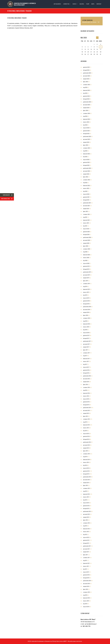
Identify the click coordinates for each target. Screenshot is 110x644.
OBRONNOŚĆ (8, 195)
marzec (86, 122)
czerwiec (86, 85)
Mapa (93, 4)
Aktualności (57, 4)
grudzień (86, 67)
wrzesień (86, 76)
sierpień (86, 79)
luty (85, 93)
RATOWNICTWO (8, 199)
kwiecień (86, 90)
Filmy (88, 4)
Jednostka (66, 4)
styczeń (86, 128)
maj (85, 87)
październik (87, 73)
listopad (86, 70)
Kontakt (99, 4)
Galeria (82, 4)
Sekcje (75, 4)
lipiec (86, 82)
